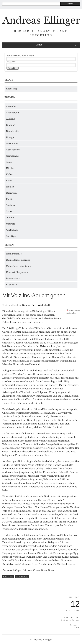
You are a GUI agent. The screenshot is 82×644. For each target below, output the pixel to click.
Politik (10, 199)
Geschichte (12, 143)
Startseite (11, 285)
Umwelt (10, 224)
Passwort (11, 62)
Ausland (11, 119)
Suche (70, 4)
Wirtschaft (12, 230)
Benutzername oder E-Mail (20, 56)
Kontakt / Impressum (18, 272)
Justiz (9, 162)
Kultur (10, 174)
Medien (10, 187)
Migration (11, 193)
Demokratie (12, 131)
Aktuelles (11, 106)
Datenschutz (13, 278)
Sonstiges (11, 236)
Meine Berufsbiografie (18, 260)
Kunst (9, 181)
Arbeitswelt (13, 113)
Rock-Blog (12, 89)
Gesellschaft (13, 150)
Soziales (11, 205)
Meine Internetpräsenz (18, 266)
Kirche (10, 168)
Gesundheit (12, 156)
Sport (9, 211)
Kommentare (30, 305)
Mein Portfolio (14, 254)
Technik (10, 218)
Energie (10, 137)
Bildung (10, 125)
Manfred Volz (22, 576)
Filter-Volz (8, 576)
